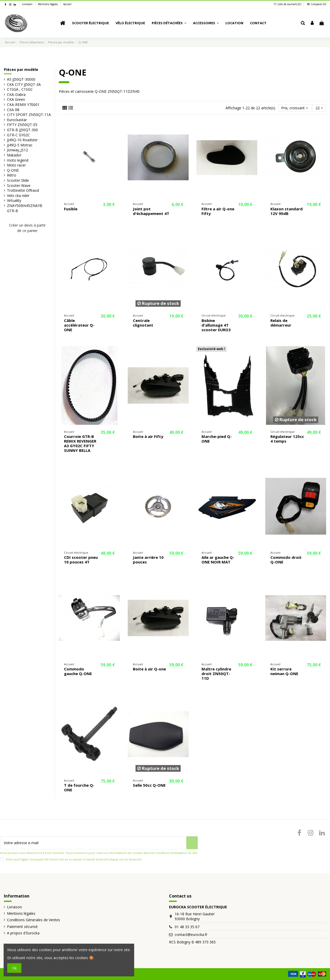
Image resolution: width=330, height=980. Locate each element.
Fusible (71, 209)
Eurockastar (17, 120)
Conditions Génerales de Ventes (34, 920)
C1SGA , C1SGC (20, 89)
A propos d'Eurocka (23, 933)
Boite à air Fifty (148, 436)
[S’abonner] (192, 843)
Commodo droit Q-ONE (286, 560)
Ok (14, 968)
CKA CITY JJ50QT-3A (24, 84)
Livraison (28, 4)
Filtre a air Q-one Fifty (218, 211)
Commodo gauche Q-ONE (78, 671)
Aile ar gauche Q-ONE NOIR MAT (218, 560)
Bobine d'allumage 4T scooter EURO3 (216, 325)
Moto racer (16, 165)
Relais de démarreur (281, 323)
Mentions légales (48, 4)
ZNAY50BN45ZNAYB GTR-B (25, 208)
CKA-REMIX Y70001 (23, 105)
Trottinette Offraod (23, 190)
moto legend (18, 160)
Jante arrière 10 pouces (148, 560)
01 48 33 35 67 (187, 927)
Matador (14, 155)
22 (319, 108)
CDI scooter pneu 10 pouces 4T (81, 560)
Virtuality (14, 200)
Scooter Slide (18, 180)
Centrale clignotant (143, 323)
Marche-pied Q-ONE (217, 439)
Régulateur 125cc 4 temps (287, 439)
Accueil (67, 4)
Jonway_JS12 (17, 150)
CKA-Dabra (16, 94)
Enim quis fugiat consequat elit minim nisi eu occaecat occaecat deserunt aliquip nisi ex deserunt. (74, 859)
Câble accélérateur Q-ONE (79, 325)
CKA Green (16, 99)
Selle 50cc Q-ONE (149, 785)
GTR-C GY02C (18, 135)
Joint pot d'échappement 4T (151, 211)
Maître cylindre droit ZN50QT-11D (216, 674)
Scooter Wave (19, 185)
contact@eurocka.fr (191, 935)
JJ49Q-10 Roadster (22, 140)
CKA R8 (13, 110)
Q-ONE (13, 170)
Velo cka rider (18, 196)
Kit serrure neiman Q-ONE (284, 671)
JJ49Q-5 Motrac (20, 145)
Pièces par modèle (21, 69)
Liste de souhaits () (288, 4)
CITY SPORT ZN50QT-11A (29, 115)
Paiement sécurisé (22, 927)
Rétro (12, 175)
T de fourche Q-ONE (79, 787)
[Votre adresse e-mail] (93, 843)
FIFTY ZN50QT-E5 (22, 125)
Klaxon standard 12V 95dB (287, 211)
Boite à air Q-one (149, 669)
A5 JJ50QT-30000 (21, 79)
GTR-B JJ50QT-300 (22, 130)
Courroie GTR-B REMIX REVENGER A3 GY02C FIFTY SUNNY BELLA (80, 443)
